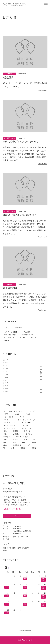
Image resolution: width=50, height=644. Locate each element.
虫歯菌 (34, 442)
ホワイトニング (9, 423)
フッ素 (22, 417)
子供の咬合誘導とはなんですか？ (21, 142)
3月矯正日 (8, 78)
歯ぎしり (29, 434)
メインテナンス (9, 428)
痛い (35, 440)
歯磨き (15, 440)
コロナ (17, 414)
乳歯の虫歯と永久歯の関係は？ (20, 215)
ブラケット (8, 420)
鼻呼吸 (34, 448)
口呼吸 (15, 431)
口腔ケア (27, 431)
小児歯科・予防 (10, 335)
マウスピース (26, 423)
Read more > (43, 91)
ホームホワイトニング (26, 420)
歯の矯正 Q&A (28, 335)
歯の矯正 (7, 437)
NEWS (23, 338)
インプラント (9, 338)
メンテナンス (26, 428)
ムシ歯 (25, 425)
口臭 (5, 434)
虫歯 (24, 442)
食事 (13, 448)
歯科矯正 (19, 328)
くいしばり (32, 411)
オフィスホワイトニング (13, 411)
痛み (5, 442)
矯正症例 (27, 332)
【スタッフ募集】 (11, 332)
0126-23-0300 (12, 509)
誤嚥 (5, 445)
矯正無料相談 (10, 288)
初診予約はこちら (25, 640)
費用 (29, 445)
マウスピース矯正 (10, 425)
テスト (28, 414)
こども (6, 414)
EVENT (34, 338)
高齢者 (23, 448)
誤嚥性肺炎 (17, 445)
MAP (17, 516)
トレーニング (9, 417)
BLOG (7, 340)
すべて (7, 328)
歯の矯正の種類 (22, 437)
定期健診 (16, 434)
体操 (5, 431)
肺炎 (14, 442)
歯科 (26, 440)
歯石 (5, 440)
